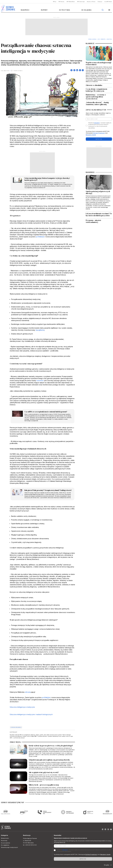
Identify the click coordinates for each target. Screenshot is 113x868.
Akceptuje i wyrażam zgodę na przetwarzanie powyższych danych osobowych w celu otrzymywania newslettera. (100, 125)
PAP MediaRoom (71, 2)
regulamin (97, 123)
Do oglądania (87, 10)
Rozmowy (44, 10)
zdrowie (28, 692)
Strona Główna (92, 39)
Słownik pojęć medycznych (9, 847)
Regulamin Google (91, 135)
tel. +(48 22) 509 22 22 (30, 845)
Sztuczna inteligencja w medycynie (22, 707)
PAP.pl (55, 2)
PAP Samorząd (81, 2)
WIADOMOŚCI (90, 172)
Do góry (108, 865)
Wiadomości (25, 10)
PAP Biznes (61, 2)
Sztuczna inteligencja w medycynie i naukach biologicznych (31, 714)
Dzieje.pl (100, 2)
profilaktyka (40, 237)
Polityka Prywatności (99, 133)
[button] (109, 10)
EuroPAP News (108, 2)
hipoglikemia (40, 330)
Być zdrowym (102, 39)
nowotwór (40, 381)
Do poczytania (65, 10)
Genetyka (110, 39)
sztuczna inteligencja (16, 727)
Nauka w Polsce (91, 2)
